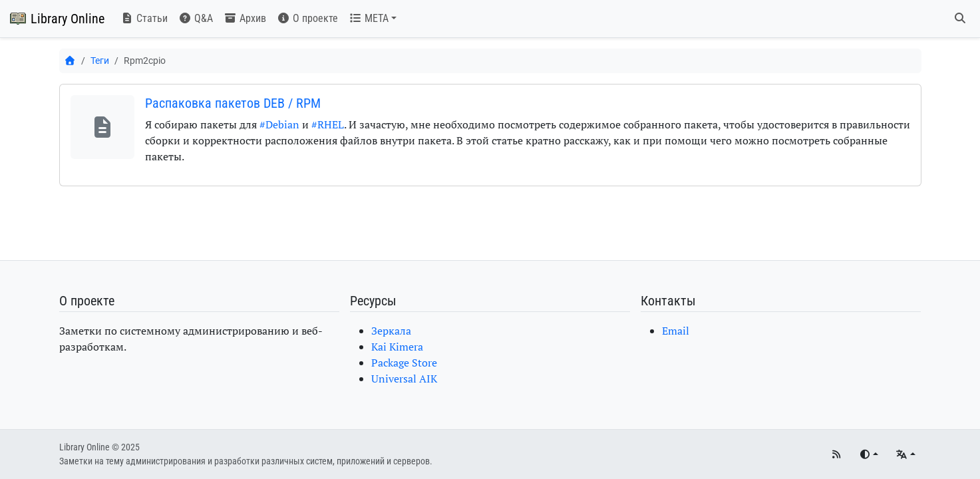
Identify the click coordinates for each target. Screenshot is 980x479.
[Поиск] (960, 19)
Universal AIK (404, 379)
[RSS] (836, 455)
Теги (100, 61)
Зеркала (391, 331)
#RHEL (328, 124)
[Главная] (71, 61)
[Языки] (905, 455)
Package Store (404, 363)
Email (676, 331)
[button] (373, 19)
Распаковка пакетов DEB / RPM (233, 103)
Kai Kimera (397, 347)
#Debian (279, 124)
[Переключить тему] (869, 455)
